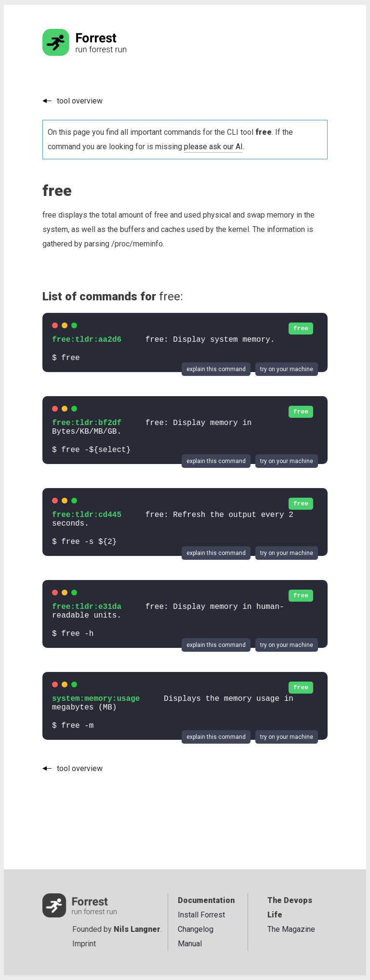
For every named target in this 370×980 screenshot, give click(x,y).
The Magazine (291, 929)
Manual (190, 944)
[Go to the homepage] (103, 53)
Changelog (196, 929)
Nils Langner (137, 929)
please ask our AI (213, 147)
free (301, 329)
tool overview (80, 101)
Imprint (84, 944)
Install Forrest (201, 915)
